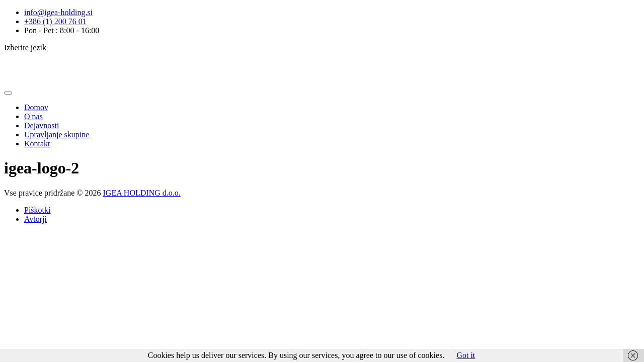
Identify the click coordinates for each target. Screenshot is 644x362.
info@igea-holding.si (58, 12)
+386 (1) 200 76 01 (55, 21)
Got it (466, 355)
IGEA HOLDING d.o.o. (142, 193)
